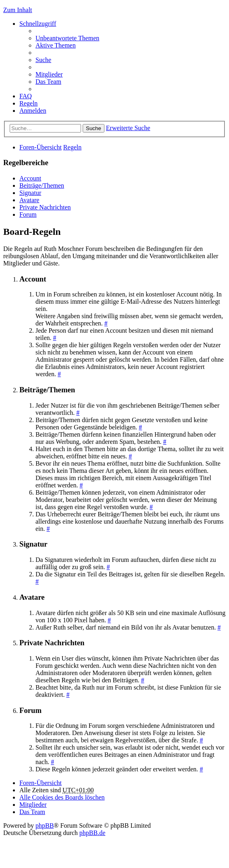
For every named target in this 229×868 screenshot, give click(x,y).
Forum (28, 214)
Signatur (30, 193)
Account (30, 178)
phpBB (45, 826)
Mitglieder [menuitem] (49, 74)
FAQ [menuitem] (26, 96)
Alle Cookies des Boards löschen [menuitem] (62, 797)
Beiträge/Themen (42, 185)
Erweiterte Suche (128, 128)
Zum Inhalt (18, 10)
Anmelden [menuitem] (33, 111)
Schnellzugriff (38, 24)
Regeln (72, 147)
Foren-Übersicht (41, 147)
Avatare (29, 200)
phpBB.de (92, 833)
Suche (94, 128)
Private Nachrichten (45, 207)
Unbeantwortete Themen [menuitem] (67, 38)
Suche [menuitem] (43, 60)
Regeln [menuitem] (28, 103)
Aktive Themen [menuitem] (56, 45)
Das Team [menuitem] (48, 82)
